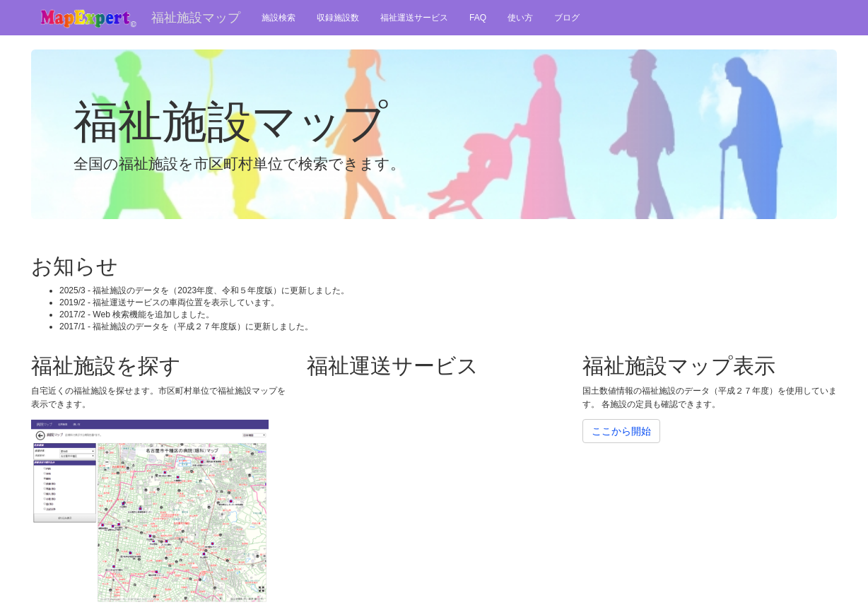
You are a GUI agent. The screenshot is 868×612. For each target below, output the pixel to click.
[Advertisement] (413, 501)
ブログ (567, 18)
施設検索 (278, 18)
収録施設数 (338, 18)
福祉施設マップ (196, 18)
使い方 (520, 18)
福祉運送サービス (414, 18)
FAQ (478, 18)
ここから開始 (621, 431)
